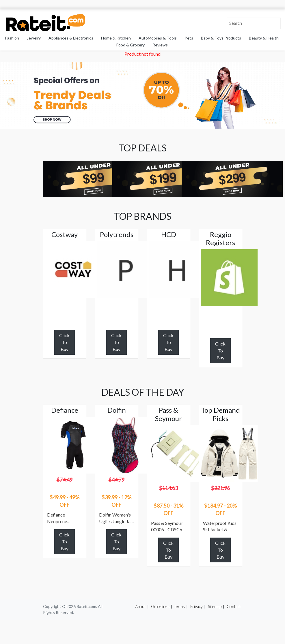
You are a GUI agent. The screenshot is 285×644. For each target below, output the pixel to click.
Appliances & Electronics (71, 38)
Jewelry (34, 38)
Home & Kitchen (116, 38)
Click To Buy (64, 342)
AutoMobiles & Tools (158, 38)
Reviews (160, 45)
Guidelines (160, 606)
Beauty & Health (264, 38)
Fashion (12, 38)
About (140, 606)
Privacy (196, 606)
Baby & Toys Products (221, 38)
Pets (189, 38)
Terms (179, 606)
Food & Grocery (131, 45)
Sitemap (215, 606)
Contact (234, 606)
